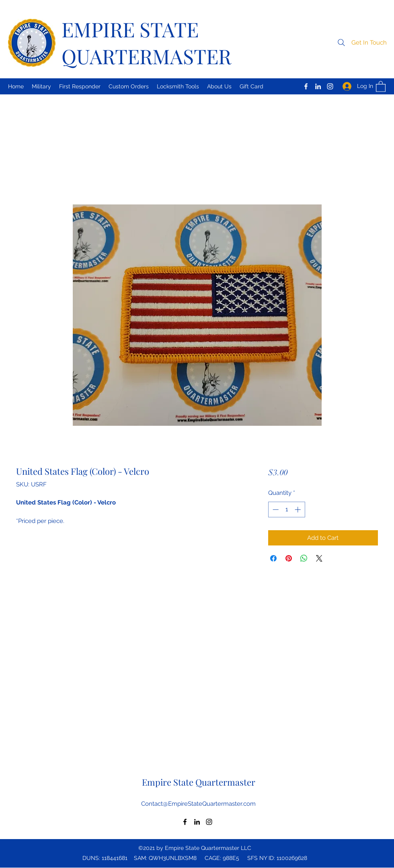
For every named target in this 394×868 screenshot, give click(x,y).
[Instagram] (330, 86)
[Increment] (299, 510)
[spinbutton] (286, 510)
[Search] (341, 43)
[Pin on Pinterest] (289, 558)
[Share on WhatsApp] (304, 558)
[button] (369, 43)
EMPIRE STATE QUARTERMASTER (146, 43)
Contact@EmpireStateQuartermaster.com (198, 804)
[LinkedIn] (318, 86)
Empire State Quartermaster (199, 782)
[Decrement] (275, 510)
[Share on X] (319, 558)
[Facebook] (306, 86)
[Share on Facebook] (273, 558)
